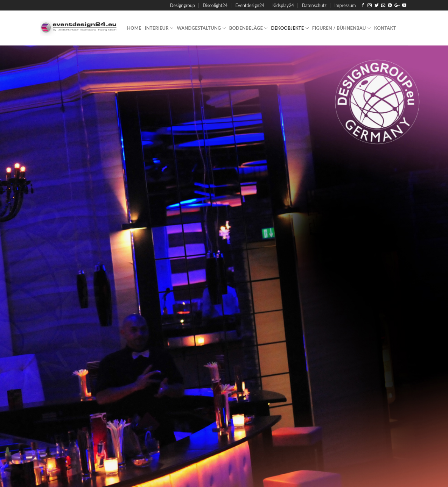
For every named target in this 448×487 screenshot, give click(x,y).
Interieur (159, 28)
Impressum (345, 5)
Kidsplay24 (283, 5)
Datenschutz (314, 5)
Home (134, 28)
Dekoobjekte (290, 28)
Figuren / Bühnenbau (341, 28)
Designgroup (183, 5)
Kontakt (385, 28)
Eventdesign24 (250, 5)
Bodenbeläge (248, 28)
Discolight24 (215, 5)
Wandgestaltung (201, 28)
